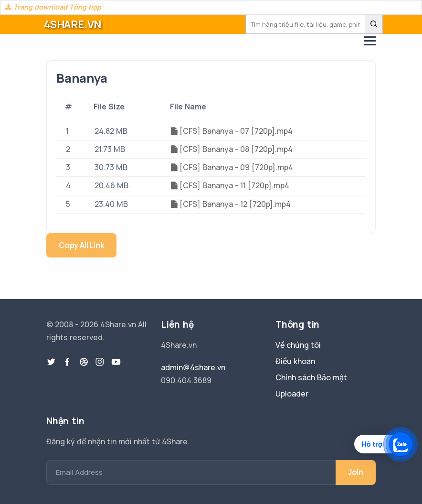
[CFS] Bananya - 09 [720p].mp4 (232, 167)
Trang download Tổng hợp (53, 7)
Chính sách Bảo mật (311, 377)
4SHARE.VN (73, 24)
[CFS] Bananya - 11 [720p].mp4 (230, 185)
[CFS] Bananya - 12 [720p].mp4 (231, 204)
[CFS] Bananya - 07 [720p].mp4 (232, 131)
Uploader (292, 394)
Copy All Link (81, 245)
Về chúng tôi (298, 345)
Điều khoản (295, 361)
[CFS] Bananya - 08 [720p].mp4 (232, 149)
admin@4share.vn (193, 367)
